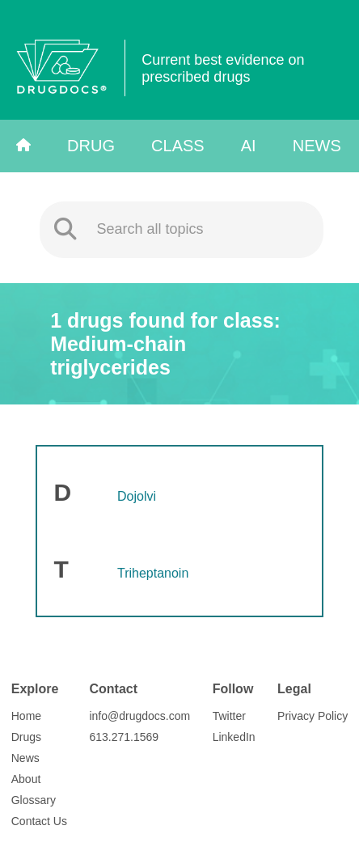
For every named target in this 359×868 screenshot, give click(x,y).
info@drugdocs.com (139, 716)
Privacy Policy (313, 716)
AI (249, 146)
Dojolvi (137, 496)
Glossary (34, 800)
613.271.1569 (124, 737)
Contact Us (39, 821)
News (317, 146)
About (26, 779)
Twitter (229, 716)
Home (26, 716)
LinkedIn (234, 737)
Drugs (26, 737)
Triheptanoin (153, 573)
